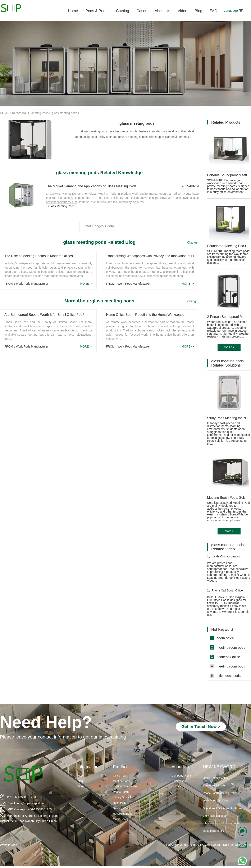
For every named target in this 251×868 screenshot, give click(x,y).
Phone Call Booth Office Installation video (225, 592)
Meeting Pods (40, 113)
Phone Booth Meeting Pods (219, 796)
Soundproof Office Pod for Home (223, 812)
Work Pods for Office (215, 804)
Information (88, 767)
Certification (179, 781)
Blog (80, 781)
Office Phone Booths (215, 781)
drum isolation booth (215, 819)
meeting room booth (228, 666)
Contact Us (178, 786)
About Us (180, 767)
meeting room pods (227, 647)
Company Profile (182, 776)
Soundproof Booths (215, 773)
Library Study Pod (124, 797)
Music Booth (120, 819)
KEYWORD (20, 113)
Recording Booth (123, 814)
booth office (222, 638)
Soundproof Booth (214, 789)
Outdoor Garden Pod (126, 786)
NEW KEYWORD (219, 767)
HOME (4, 113)
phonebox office (225, 657)
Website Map (8, 845)
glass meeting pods (65, 113)
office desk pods (225, 676)
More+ (229, 531)
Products (121, 767)
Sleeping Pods (122, 808)
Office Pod (119, 776)
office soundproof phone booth (221, 827)
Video (81, 786)
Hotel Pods (120, 803)
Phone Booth (121, 792)
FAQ (80, 776)
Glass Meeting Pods (61, 206)
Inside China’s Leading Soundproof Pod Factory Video (227, 558)
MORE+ (229, 347)
